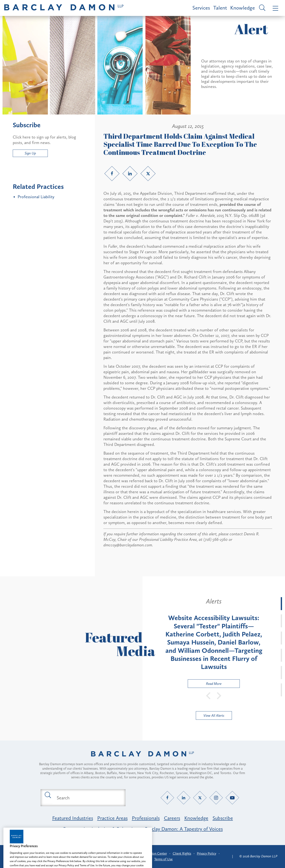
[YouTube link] (232, 798)
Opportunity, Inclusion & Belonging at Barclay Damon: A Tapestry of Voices (143, 829)
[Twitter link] (148, 174)
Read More (205, 685)
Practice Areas (112, 818)
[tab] (281, 604)
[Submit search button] (48, 795)
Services (201, 8)
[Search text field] (88, 798)
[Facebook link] (112, 174)
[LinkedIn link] (130, 174)
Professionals (146, 818)
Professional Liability (36, 197)
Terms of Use (163, 859)
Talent (220, 8)
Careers (172, 818)
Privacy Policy (207, 853)
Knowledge (243, 8)
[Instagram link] (216, 798)
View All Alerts (214, 715)
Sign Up (30, 153)
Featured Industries (73, 818)
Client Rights (182, 853)
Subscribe (223, 818)
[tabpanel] (214, 643)
